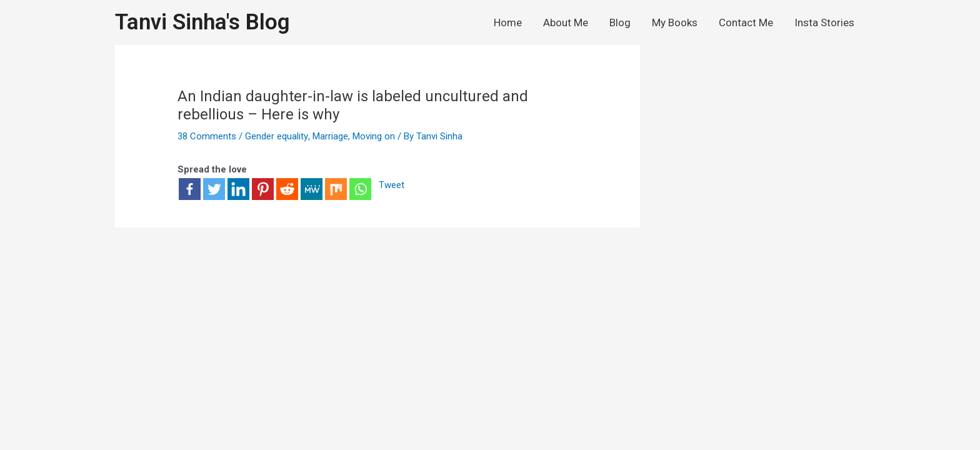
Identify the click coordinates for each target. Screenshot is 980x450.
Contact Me (746, 22)
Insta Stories (824, 22)
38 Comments (207, 136)
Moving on (373, 136)
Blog (620, 22)
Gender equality (276, 136)
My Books (675, 22)
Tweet (392, 186)
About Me (566, 22)
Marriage (330, 136)
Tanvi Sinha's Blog (202, 22)
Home (508, 22)
